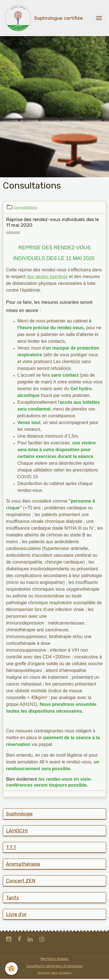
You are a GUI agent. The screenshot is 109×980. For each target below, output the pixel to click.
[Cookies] (11, 969)
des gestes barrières (47, 277)
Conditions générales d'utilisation (55, 966)
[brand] (43, 18)
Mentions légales (55, 959)
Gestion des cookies (55, 973)
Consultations (26, 208)
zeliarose (13, 232)
